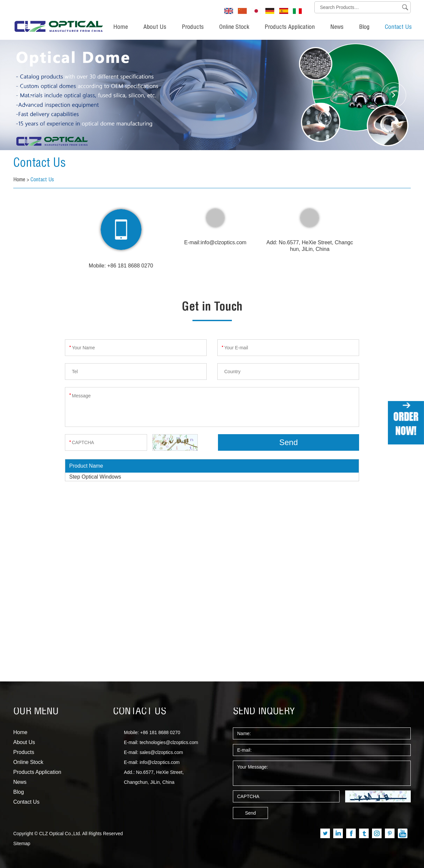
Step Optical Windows (95, 477)
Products (193, 28)
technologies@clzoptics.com (169, 742)
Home (121, 28)
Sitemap (22, 843)
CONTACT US (140, 712)
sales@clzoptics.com (161, 752)
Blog (364, 28)
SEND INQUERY (264, 712)
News (337, 28)
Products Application (290, 28)
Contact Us (398, 28)
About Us (155, 28)
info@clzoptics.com (224, 242)
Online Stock (234, 28)
